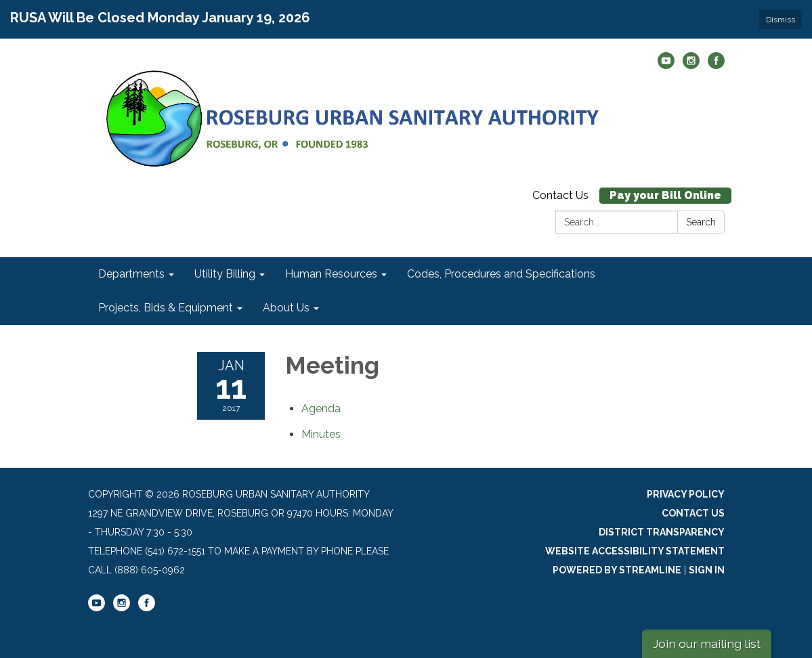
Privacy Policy (686, 494)
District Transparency (662, 532)
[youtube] (666, 65)
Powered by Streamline (617, 570)
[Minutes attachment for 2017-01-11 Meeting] (321, 434)
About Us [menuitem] (286, 308)
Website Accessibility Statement (635, 551)
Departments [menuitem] (131, 274)
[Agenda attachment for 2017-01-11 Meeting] (321, 409)
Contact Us (560, 195)
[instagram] (691, 65)
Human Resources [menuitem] (331, 274)
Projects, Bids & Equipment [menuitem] (166, 308)
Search (701, 222)
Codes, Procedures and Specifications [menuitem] (501, 274)
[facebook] (716, 65)
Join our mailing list (707, 643)
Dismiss (781, 20)
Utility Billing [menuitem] (225, 274)
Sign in (707, 570)
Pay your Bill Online (665, 195)
